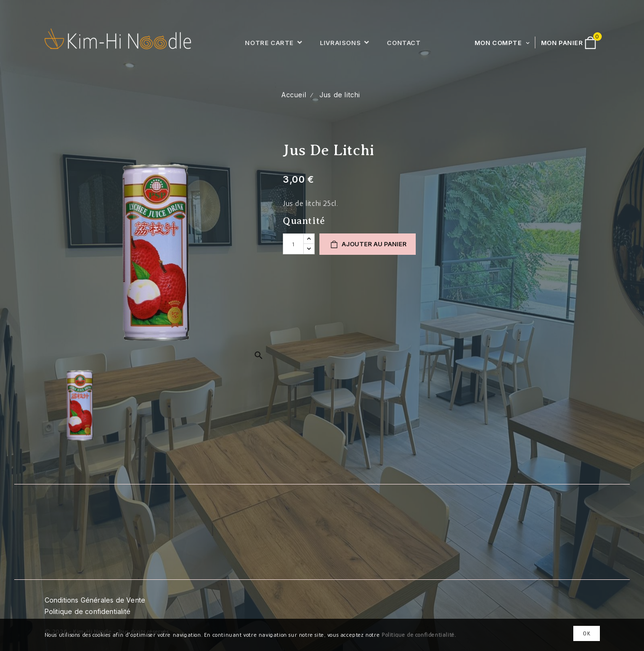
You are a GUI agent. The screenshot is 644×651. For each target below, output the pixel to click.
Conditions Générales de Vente (95, 600)
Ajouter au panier (368, 245)
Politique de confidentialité (88, 611)
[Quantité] (293, 244)
